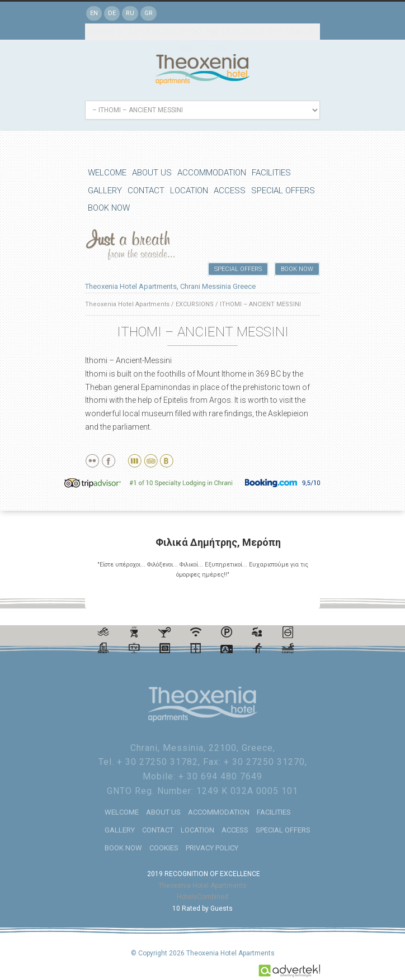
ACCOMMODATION (212, 173)
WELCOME (107, 173)
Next (307, 596)
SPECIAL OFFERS (283, 191)
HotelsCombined (202, 896)
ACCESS (230, 191)
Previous (297, 596)
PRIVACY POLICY (212, 847)
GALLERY (105, 191)
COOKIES (164, 847)
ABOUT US (152, 173)
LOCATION (189, 191)
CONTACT (146, 191)
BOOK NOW (109, 208)
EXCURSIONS (195, 304)
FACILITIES (271, 173)
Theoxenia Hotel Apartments (127, 304)
